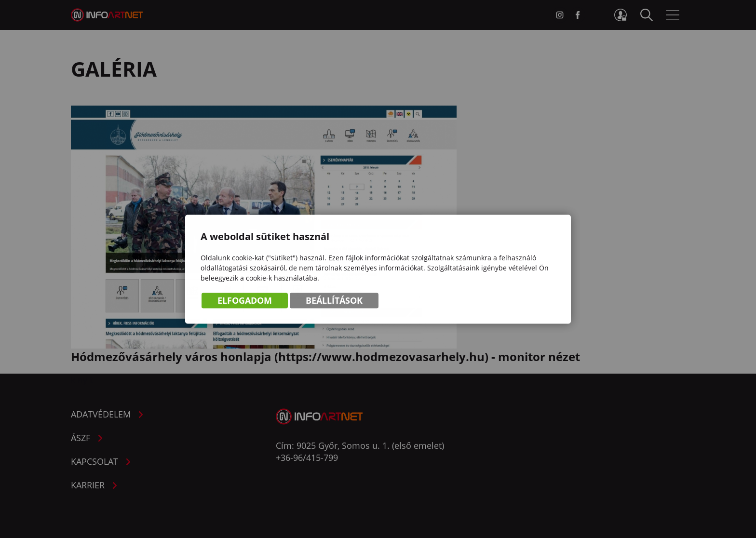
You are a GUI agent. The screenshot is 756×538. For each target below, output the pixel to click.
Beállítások (334, 301)
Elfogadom (245, 301)
